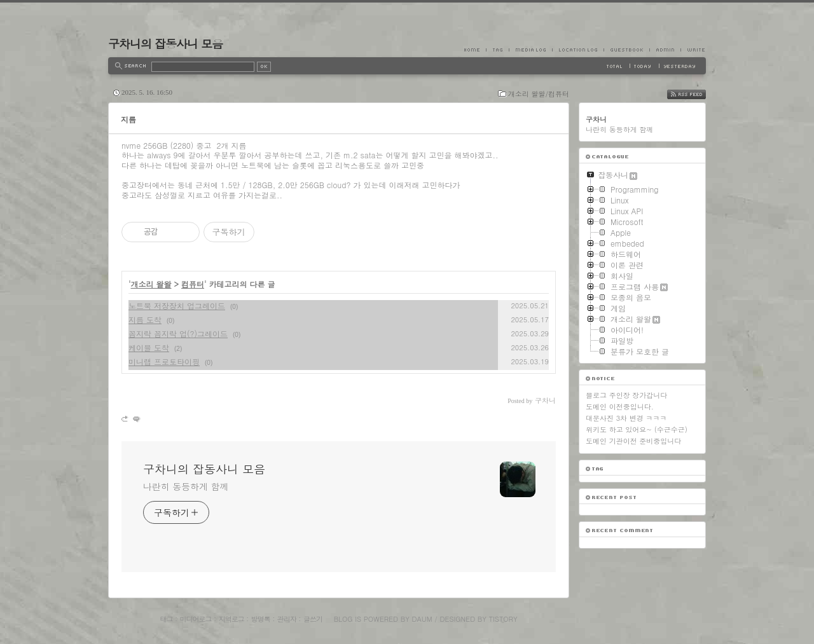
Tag (497, 50)
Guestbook (626, 50)
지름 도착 (145, 319)
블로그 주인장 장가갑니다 (626, 395)
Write (693, 50)
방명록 (261, 619)
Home (475, 50)
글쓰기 (313, 619)
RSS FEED (696, 94)
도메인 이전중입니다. (620, 407)
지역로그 (231, 619)
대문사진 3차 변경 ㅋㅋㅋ (626, 418)
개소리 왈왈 (151, 284)
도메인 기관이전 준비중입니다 (633, 441)
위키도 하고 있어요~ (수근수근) (637, 429)
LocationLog (578, 50)
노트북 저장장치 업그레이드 (177, 305)
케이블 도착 (149, 347)
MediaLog (530, 50)
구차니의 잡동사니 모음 (165, 44)
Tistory (503, 619)
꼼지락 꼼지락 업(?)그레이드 (178, 333)
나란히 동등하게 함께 (186, 486)
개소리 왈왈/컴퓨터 (539, 94)
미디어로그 (196, 619)
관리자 (287, 619)
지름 (128, 119)
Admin (665, 50)
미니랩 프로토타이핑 (164, 361)
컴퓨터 (193, 284)
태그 (166, 619)
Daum (422, 619)
